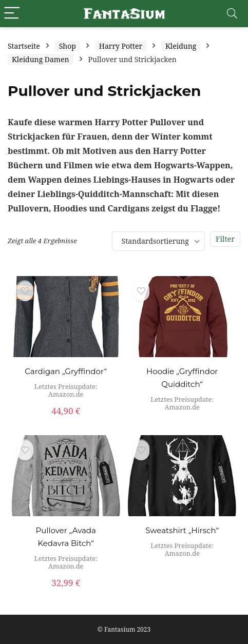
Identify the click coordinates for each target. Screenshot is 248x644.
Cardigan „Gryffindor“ (66, 371)
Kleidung (181, 46)
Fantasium (120, 629)
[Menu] (12, 14)
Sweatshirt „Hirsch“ (182, 530)
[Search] (232, 14)
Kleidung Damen (41, 59)
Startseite (24, 46)
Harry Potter (121, 46)
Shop (68, 46)
